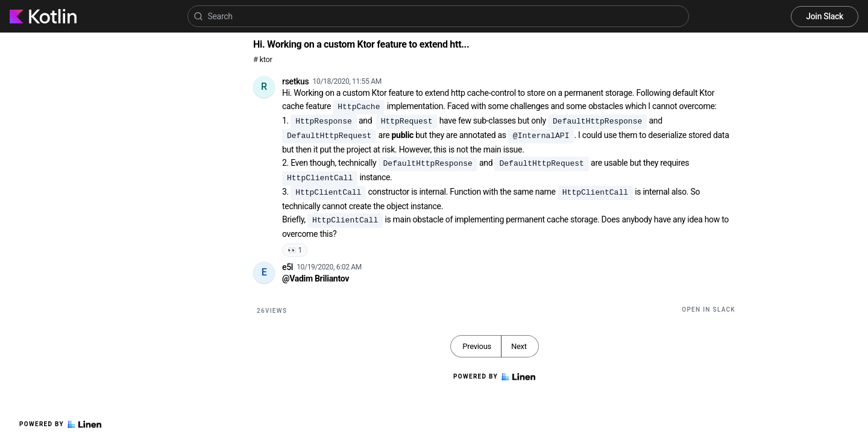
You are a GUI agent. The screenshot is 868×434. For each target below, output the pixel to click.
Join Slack (825, 16)
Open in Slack (709, 310)
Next (519, 346)
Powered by (60, 424)
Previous (477, 346)
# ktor (263, 59)
